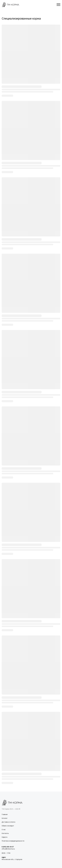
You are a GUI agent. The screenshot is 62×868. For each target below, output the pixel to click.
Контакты (5, 833)
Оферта (4, 837)
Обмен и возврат (8, 826)
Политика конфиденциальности (13, 841)
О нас (4, 830)
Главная (5, 814)
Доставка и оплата (8, 822)
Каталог (5, 818)
